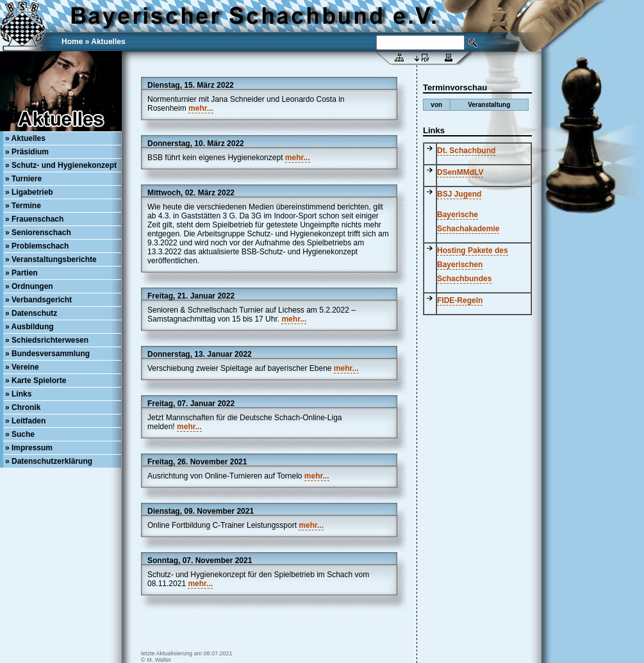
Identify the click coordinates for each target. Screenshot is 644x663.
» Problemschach (37, 246)
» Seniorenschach (38, 233)
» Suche (20, 434)
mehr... (201, 108)
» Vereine (22, 367)
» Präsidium (27, 152)
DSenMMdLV (460, 172)
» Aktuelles (25, 138)
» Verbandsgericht (38, 300)
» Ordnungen (29, 286)
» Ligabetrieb (29, 192)
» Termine (23, 206)
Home (72, 42)
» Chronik (23, 407)
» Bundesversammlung (47, 354)
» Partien (21, 273)
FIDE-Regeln (460, 300)
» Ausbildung (29, 327)
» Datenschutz (31, 313)
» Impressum (29, 448)
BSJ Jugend (459, 194)
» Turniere (23, 179)
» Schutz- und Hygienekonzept (61, 165)
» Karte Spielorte (36, 381)
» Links (18, 394)
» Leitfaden (25, 421)
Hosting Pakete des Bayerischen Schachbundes (473, 265)
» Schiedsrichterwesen (47, 340)
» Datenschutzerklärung (49, 461)
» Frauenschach (34, 219)
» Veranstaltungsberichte (51, 259)
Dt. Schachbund (466, 151)
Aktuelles (108, 42)
